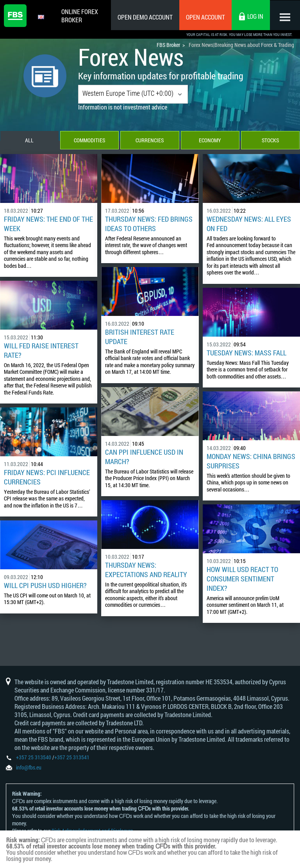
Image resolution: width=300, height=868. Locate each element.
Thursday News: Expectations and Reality (146, 570)
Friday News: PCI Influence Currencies (47, 478)
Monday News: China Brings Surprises (251, 462)
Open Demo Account (144, 17)
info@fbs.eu (29, 768)
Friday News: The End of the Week (48, 224)
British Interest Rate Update (140, 337)
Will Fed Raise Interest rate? (41, 351)
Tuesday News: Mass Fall (246, 353)
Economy (210, 141)
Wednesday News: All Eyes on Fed (249, 224)
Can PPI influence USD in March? (144, 457)
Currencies (150, 141)
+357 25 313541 (72, 758)
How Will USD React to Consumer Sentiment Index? (242, 579)
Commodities (89, 141)
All (29, 141)
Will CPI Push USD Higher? (45, 586)
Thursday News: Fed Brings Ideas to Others (149, 224)
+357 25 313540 (34, 758)
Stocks (271, 141)
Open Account (204, 17)
